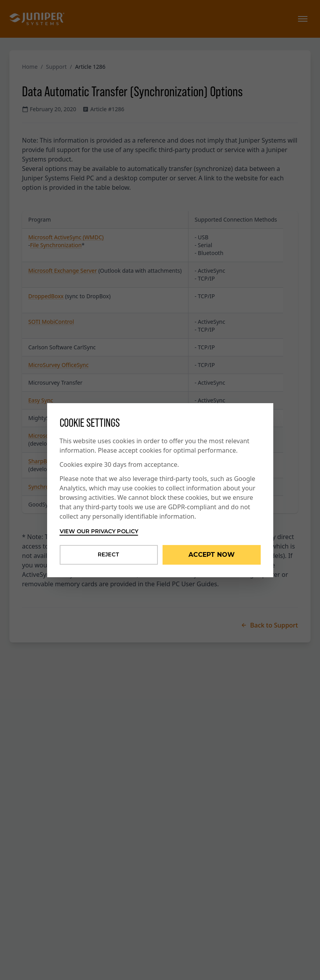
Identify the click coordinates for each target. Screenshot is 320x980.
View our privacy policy (99, 531)
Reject (109, 554)
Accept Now (212, 555)
